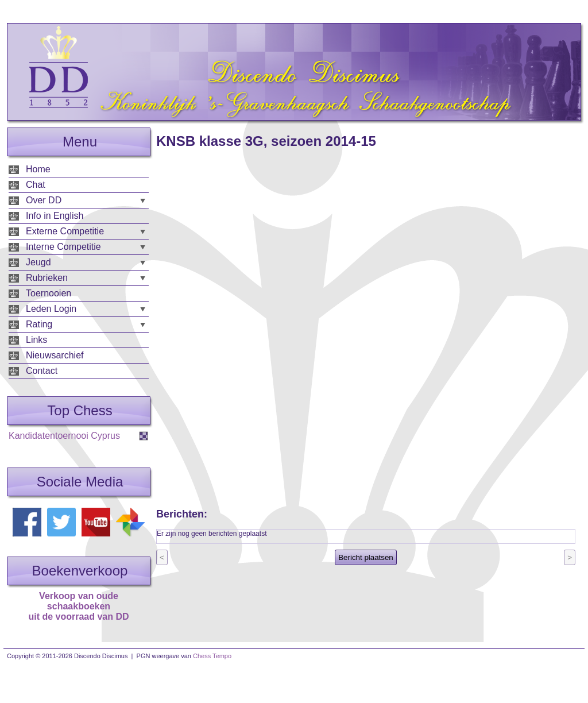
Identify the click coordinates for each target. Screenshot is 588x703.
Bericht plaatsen (366, 557)
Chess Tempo (212, 656)
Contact (42, 371)
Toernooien (49, 293)
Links (36, 340)
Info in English (55, 216)
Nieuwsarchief (55, 355)
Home (38, 169)
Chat (36, 185)
